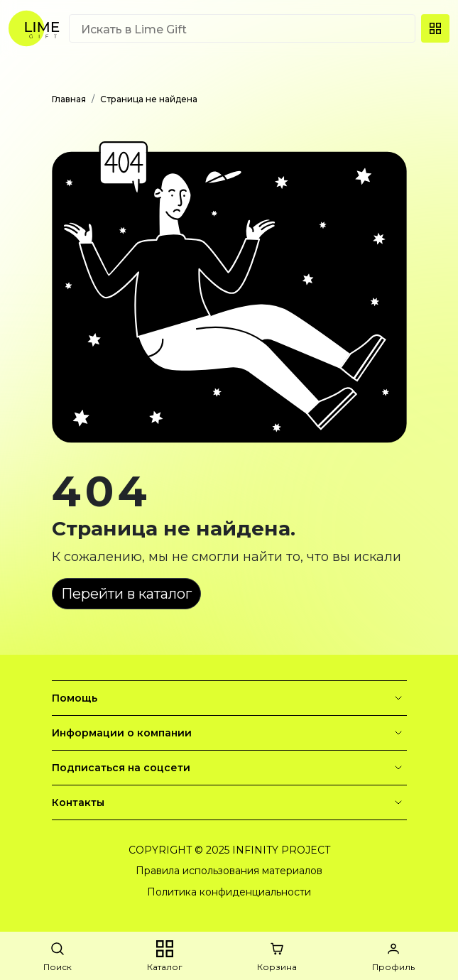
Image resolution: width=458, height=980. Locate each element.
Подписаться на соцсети (229, 768)
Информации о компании (229, 733)
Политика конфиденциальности (229, 892)
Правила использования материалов (229, 871)
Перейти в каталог (126, 594)
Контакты (229, 802)
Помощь (229, 698)
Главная (69, 99)
